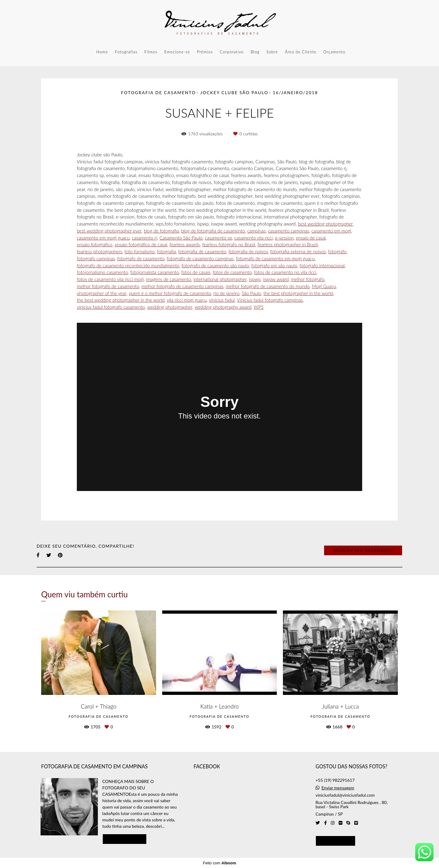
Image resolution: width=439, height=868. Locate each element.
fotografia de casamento (202, 252)
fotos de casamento (232, 272)
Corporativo (232, 52)
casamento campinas (289, 231)
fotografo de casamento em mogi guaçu (275, 259)
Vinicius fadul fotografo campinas (270, 300)
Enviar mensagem (338, 788)
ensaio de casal (311, 238)
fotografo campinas (96, 259)
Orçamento (334, 52)
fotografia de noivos (248, 252)
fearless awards (185, 245)
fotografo (337, 252)
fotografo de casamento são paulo (215, 266)
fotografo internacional (322, 266)
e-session (284, 238)
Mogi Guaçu (324, 286)
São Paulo (252, 293)
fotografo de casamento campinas (200, 259)
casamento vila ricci (254, 238)
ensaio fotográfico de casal (141, 245)
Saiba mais (125, 839)
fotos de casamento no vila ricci (285, 272)
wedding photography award (223, 307)
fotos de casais (196, 272)
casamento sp (218, 238)
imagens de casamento (169, 279)
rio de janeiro (226, 293)
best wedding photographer (325, 224)
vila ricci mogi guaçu (187, 300)
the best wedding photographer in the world (121, 300)
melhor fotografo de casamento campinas (182, 286)
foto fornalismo (139, 252)
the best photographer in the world (298, 293)
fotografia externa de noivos (298, 252)
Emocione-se (177, 52)
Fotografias (126, 52)
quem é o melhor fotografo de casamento (170, 293)
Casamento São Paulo (181, 238)
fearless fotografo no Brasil (229, 245)
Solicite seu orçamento (363, 550)
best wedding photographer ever (109, 231)
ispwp (255, 279)
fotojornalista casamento (155, 272)
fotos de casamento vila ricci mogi (110, 279)
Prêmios (205, 52)
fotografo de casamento (141, 259)
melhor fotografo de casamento (108, 286)
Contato (335, 841)
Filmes (151, 52)
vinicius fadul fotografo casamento (111, 307)
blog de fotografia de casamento (213, 231)
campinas (257, 231)
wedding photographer (170, 307)
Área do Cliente (300, 52)
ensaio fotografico (95, 245)
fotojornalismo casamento (102, 272)
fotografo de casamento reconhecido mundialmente (128, 266)
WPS (259, 307)
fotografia (166, 252)
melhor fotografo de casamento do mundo (268, 286)
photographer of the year (102, 293)
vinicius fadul (222, 300)
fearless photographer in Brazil (288, 245)
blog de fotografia (161, 231)
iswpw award (276, 279)
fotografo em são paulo (274, 266)
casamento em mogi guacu (103, 238)
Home (102, 52)
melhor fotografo (308, 279)
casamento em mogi (331, 231)
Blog (255, 52)
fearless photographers (100, 252)
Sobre (272, 52)
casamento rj (145, 238)
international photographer (220, 279)
